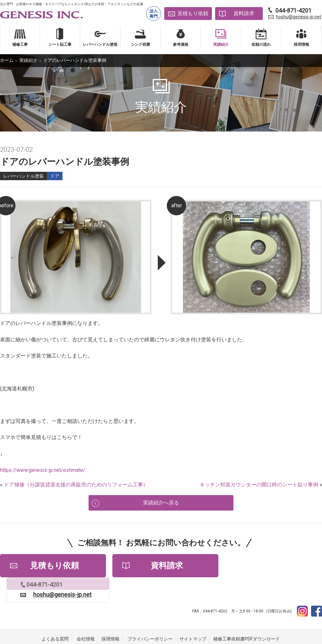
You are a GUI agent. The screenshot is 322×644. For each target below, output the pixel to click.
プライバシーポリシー (150, 618)
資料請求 (244, 13)
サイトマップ (193, 618)
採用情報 (110, 618)
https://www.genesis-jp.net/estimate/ (43, 470)
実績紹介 (28, 60)
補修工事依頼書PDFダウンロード (246, 618)
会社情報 (86, 618)
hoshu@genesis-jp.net (299, 17)
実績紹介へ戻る (161, 505)
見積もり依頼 (193, 13)
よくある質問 (55, 618)
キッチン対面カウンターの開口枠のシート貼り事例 (259, 485)
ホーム (7, 60)
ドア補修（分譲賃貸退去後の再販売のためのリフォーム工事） (76, 485)
